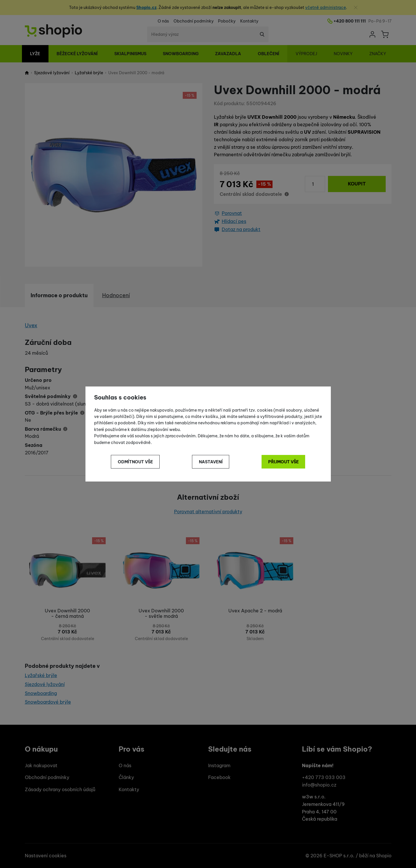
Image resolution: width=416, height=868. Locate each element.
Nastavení (211, 462)
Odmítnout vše (135, 462)
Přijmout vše (283, 462)
